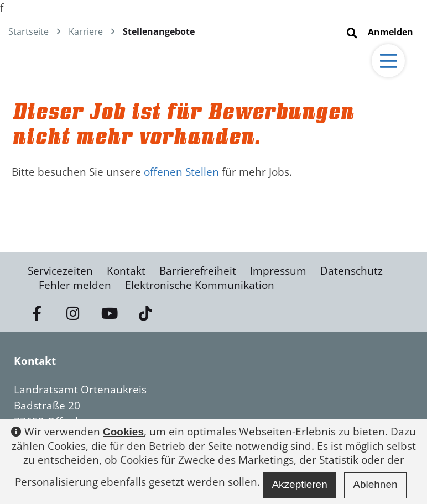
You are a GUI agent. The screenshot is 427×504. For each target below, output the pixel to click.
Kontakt (126, 271)
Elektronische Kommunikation (200, 285)
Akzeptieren (299, 484)
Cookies (123, 432)
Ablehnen (375, 484)
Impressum (278, 271)
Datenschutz (352, 271)
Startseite (28, 32)
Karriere (86, 32)
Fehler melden (75, 285)
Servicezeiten (60, 271)
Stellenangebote (159, 32)
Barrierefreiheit (198, 271)
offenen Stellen (181, 172)
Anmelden (390, 32)
